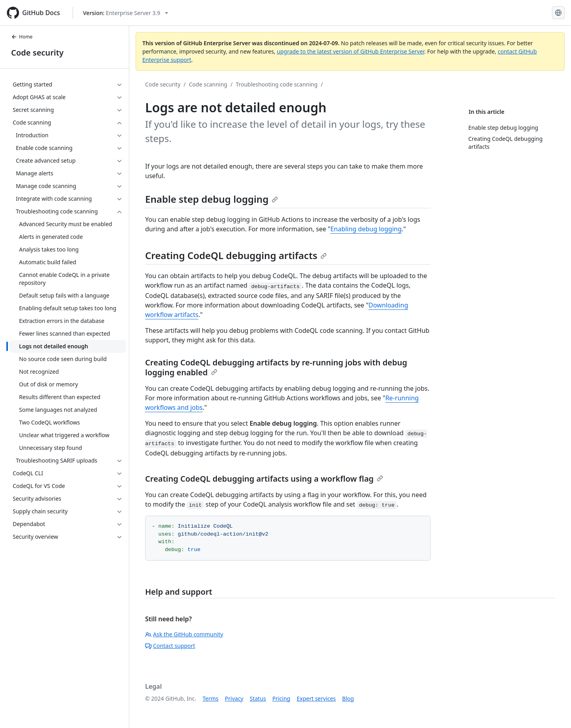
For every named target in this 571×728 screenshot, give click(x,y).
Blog (348, 698)
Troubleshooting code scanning (277, 84)
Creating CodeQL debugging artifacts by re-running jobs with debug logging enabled (276, 367)
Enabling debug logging (366, 229)
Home (22, 37)
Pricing (281, 698)
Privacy (234, 698)
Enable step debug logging (212, 199)
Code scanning (208, 84)
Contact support (170, 646)
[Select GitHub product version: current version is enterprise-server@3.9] (126, 13)
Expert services (316, 698)
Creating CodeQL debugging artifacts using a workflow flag (264, 479)
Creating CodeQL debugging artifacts (236, 255)
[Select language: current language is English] (558, 13)
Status (258, 698)
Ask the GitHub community (184, 634)
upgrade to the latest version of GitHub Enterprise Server (351, 51)
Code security (37, 53)
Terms (211, 698)
